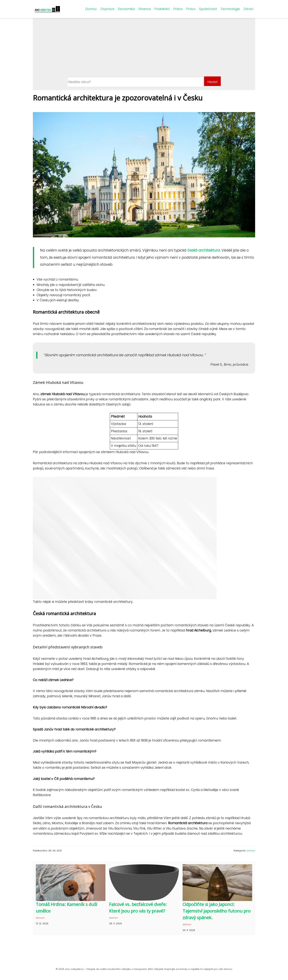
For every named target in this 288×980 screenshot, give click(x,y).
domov (251, 851)
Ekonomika (126, 9)
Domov (91, 9)
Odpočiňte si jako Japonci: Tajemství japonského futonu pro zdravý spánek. (217, 911)
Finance (145, 9)
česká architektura (204, 250)
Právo (191, 9)
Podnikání (162, 9)
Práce (178, 9)
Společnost (208, 9)
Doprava (107, 9)
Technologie (230, 9)
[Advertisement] (144, 49)
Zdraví (248, 9)
